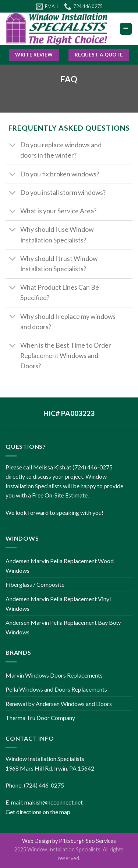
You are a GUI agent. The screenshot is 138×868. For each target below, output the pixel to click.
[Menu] (126, 29)
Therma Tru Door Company (40, 718)
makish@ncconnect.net (54, 802)
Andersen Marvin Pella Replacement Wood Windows (60, 566)
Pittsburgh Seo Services (87, 841)
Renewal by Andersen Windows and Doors (59, 704)
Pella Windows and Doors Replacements (56, 689)
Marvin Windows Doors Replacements (54, 675)
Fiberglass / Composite (35, 584)
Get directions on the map (38, 812)
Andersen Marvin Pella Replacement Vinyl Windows (58, 604)
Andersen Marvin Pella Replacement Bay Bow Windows (63, 627)
